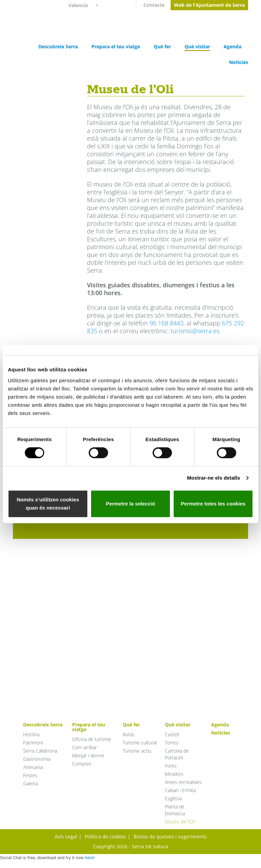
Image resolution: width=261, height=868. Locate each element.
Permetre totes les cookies (213, 504)
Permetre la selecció (130, 504)
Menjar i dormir (88, 756)
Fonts (171, 766)
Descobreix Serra (58, 46)
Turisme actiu (137, 751)
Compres (82, 764)
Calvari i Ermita (180, 790)
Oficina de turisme (92, 739)
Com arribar (84, 747)
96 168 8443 (167, 323)
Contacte (154, 5)
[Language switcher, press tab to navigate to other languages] (86, 5)
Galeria (30, 783)
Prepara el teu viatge (116, 46)
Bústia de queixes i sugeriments (170, 837)
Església (173, 798)
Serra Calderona (40, 751)
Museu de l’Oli (180, 822)
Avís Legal (66, 837)
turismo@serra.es (195, 331)
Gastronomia (37, 759)
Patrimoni (33, 743)
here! (90, 858)
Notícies (239, 62)
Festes (30, 775)
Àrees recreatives (183, 782)
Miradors (174, 774)
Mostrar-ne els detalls (213, 478)
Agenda (232, 46)
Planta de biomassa (175, 810)
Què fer (162, 46)
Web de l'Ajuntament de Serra (209, 5)
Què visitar (197, 46)
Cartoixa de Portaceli (177, 754)
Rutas (129, 734)
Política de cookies (105, 837)
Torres (172, 743)
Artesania (33, 767)
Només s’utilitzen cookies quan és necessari (48, 504)
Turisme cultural (140, 743)
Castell (172, 734)
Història (31, 734)
